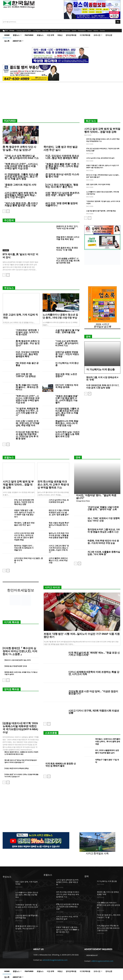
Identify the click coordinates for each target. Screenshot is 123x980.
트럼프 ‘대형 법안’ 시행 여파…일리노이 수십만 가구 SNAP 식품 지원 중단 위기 (24, 514)
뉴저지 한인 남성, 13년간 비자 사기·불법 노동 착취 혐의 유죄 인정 (67, 434)
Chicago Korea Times (83, 501)
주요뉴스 (9, 288)
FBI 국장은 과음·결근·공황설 (27, 364)
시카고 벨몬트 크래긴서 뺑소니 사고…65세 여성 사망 (58, 560)
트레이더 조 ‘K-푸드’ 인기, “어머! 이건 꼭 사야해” (67, 227)
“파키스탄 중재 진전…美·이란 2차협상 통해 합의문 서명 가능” (21, 204)
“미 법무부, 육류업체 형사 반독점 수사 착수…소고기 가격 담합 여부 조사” (27, 412)
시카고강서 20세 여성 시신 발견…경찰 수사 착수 (29, 562)
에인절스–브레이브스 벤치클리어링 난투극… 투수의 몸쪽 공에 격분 (108, 742)
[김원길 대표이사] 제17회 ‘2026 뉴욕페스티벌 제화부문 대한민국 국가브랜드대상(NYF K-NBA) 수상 (20, 728)
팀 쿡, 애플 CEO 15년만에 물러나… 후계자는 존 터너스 (27, 387)
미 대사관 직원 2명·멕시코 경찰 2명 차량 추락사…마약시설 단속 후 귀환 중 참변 (27, 435)
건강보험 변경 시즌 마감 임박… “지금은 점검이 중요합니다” (93, 692)
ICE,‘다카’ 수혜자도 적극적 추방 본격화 (67, 386)
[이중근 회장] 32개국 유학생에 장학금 (17, 768)
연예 (78, 457)
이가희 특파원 (12, 622)
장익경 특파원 (12, 689)
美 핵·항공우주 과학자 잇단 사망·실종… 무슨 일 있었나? (19, 148)
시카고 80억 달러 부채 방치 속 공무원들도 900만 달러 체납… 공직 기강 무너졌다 (21, 195)
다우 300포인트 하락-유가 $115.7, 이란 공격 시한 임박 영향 (103, 386)
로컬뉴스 (9, 457)
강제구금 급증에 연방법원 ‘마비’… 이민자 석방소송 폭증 (67, 354)
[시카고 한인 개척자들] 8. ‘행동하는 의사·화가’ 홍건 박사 (62, 186)
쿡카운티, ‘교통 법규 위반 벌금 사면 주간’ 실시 (24, 524)
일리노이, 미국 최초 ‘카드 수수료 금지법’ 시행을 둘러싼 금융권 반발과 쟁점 (59, 535)
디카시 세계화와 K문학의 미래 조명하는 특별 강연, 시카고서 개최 (94, 673)
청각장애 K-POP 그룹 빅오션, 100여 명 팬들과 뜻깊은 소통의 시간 (104, 531)
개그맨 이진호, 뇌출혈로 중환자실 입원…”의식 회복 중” (104, 553)
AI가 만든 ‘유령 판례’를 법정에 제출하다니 (61, 204)
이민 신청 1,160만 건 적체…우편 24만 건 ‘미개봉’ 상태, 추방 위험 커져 (28, 423)
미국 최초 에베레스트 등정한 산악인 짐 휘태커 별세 (61, 765)
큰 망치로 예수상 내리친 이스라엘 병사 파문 (62, 175)
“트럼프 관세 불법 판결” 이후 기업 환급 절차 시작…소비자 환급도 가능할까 (62, 166)
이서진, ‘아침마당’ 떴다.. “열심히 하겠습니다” (96, 497)
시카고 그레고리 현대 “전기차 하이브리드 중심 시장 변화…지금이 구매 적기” (59, 549)
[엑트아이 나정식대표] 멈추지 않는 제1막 (18, 660)
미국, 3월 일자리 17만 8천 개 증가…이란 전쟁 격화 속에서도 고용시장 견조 (108, 928)
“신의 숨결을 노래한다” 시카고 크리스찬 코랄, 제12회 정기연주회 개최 (68, 261)
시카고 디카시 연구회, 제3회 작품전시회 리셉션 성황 (94, 712)
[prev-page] (4, 211)
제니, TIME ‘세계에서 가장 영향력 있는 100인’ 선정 (104, 519)
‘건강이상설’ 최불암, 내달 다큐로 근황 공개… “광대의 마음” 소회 (103, 508)
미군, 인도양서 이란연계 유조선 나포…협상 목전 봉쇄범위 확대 (62, 157)
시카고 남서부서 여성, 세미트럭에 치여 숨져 (100, 158)
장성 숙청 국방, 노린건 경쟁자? (66, 375)
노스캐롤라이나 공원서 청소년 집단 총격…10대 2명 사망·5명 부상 (60, 316)
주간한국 (9, 220)
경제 (88, 337)
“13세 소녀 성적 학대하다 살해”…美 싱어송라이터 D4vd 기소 (22, 157)
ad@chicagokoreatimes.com (102, 961)
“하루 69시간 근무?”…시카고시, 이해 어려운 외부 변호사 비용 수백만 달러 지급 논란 (21, 166)
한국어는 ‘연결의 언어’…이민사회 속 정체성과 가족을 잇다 (24, 548)
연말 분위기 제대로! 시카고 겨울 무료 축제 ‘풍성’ (68, 238)
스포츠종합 (51, 733)
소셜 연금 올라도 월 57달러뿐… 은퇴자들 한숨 (101, 211)
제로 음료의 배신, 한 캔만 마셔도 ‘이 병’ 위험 (67, 249)
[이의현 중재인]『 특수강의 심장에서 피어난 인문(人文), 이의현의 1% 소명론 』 (20, 651)
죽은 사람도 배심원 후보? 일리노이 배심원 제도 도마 (59, 525)
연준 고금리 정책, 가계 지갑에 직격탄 (98, 184)
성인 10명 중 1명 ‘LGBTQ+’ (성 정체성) (26, 375)
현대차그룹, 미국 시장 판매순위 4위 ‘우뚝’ (102, 379)
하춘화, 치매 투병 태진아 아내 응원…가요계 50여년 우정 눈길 (103, 542)
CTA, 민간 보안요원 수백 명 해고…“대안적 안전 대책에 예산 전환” (24, 502)
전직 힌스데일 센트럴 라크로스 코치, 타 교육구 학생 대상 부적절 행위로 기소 (53, 485)
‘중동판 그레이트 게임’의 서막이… (20, 186)
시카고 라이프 (52, 587)
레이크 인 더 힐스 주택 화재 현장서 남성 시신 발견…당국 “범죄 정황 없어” (59, 513)
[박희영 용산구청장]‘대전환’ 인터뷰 (16, 666)
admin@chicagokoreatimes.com (55, 960)
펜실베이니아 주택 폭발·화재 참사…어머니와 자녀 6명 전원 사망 (67, 423)
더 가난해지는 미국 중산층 (67, 364)
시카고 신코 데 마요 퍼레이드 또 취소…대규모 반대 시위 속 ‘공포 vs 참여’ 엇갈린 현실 (24, 536)
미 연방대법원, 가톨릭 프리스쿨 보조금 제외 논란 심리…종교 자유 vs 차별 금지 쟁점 (21, 177)
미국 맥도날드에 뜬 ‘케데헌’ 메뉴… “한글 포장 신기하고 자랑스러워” (94, 654)
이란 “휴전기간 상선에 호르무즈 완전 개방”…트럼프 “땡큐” (62, 194)
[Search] (118, 22)
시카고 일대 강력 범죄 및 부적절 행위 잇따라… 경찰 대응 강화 (102, 130)
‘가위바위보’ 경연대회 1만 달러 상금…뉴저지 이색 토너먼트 (27, 332)
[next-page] (8, 211)
